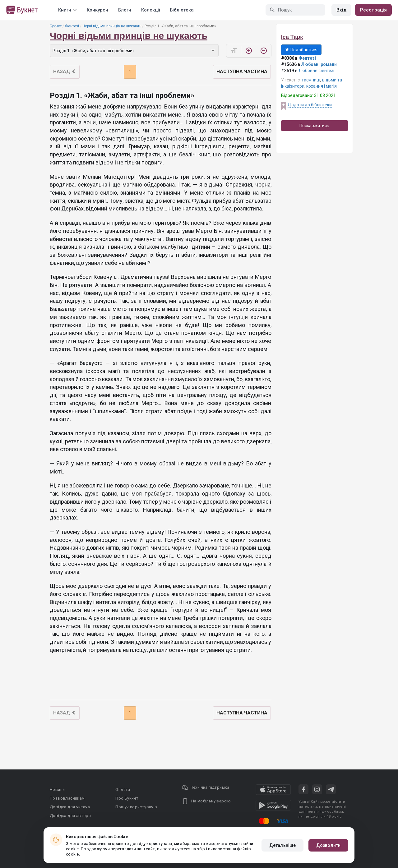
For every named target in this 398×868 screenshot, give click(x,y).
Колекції (150, 10)
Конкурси (97, 10)
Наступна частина (242, 72)
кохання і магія (322, 86)
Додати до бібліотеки (310, 105)
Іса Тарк (292, 37)
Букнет (56, 26)
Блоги (125, 10)
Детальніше (282, 845)
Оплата (123, 790)
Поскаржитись (314, 126)
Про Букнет (127, 798)
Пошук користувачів (136, 807)
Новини (57, 790)
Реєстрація (373, 10)
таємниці (311, 80)
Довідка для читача (70, 807)
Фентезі (72, 26)
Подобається (301, 50)
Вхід (341, 10)
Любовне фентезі (316, 71)
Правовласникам (67, 798)
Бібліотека (182, 10)
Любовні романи (319, 64)
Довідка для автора (70, 816)
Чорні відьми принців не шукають (112, 26)
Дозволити (328, 845)
